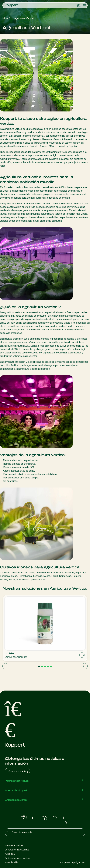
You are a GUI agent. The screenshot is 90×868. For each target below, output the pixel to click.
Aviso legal (10, 854)
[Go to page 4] (48, 666)
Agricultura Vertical (24, 18)
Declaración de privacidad (17, 850)
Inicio (5, 18)
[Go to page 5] (51, 666)
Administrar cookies (14, 845)
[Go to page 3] (45, 666)
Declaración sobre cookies (17, 858)
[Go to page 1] (39, 666)
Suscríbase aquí (19, 771)
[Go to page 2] (42, 666)
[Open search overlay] (79, 5)
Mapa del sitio (11, 862)
